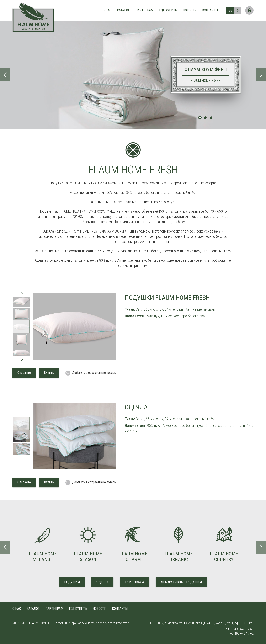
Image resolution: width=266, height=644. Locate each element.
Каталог (123, 10)
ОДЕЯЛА (102, 582)
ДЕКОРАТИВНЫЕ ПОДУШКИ (181, 582)
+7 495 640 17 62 (242, 634)
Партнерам (144, 10)
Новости (190, 10)
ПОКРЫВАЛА (135, 582)
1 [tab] (200, 118)
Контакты (210, 10)
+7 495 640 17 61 (242, 629)
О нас (107, 10)
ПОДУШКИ (72, 582)
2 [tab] (205, 118)
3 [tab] (211, 118)
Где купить (168, 10)
